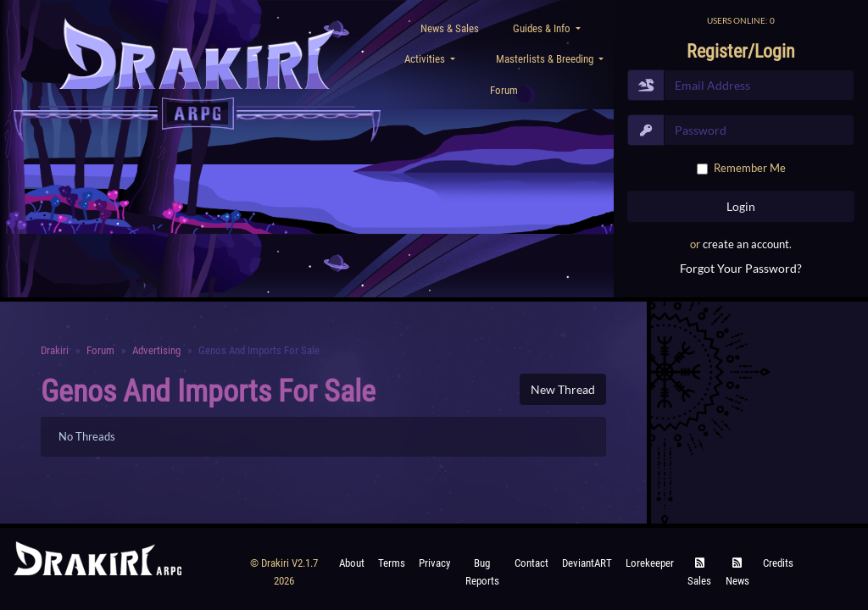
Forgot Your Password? (741, 268)
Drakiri (55, 350)
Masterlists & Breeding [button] (546, 59)
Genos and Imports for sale (208, 391)
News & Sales (450, 28)
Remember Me (750, 168)
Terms (392, 563)
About (352, 563)
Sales (699, 572)
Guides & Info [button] (543, 28)
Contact (531, 563)
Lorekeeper (650, 563)
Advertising (156, 350)
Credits (778, 563)
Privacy (434, 563)
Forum (504, 90)
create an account (746, 244)
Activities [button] (426, 59)
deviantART (587, 563)
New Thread (563, 389)
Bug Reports (482, 571)
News (737, 572)
